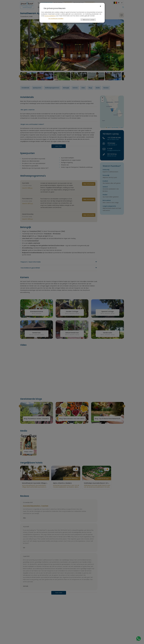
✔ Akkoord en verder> (88, 20)
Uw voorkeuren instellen (56, 19)
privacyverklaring (50, 16)
